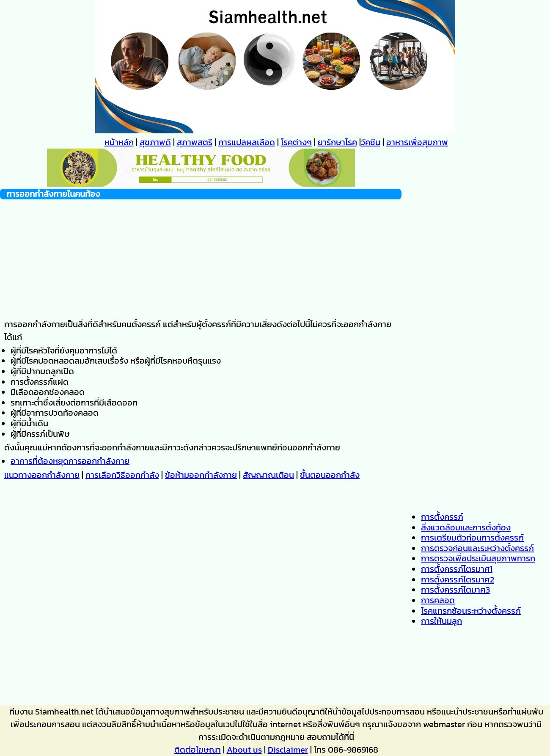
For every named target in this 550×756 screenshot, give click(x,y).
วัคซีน (371, 142)
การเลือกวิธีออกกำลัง (122, 475)
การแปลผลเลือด (247, 142)
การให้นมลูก (441, 621)
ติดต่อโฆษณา (198, 750)
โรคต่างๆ (296, 142)
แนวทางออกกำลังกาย (42, 475)
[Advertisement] (201, 259)
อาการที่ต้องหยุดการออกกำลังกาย (70, 461)
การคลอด (438, 600)
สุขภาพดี (155, 142)
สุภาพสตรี (195, 142)
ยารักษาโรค (337, 142)
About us (244, 750)
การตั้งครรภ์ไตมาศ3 (455, 590)
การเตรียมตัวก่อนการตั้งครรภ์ (472, 538)
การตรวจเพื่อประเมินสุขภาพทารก (478, 558)
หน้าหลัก (119, 142)
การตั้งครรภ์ (442, 517)
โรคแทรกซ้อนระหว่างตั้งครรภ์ (471, 611)
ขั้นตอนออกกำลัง (330, 475)
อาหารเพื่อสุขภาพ (417, 142)
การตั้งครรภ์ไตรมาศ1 (457, 569)
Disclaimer (288, 750)
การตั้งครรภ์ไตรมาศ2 (458, 579)
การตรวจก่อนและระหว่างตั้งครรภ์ (477, 548)
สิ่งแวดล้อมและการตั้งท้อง (466, 527)
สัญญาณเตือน (268, 475)
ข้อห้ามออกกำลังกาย (201, 475)
